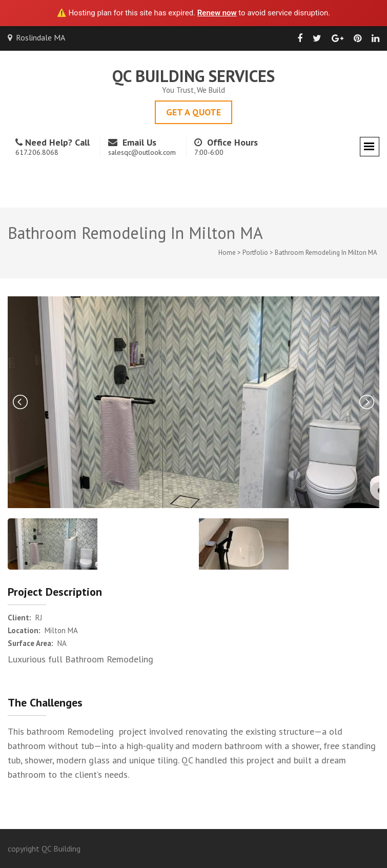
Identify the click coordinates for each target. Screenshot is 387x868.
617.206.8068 (37, 152)
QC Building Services (194, 76)
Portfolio (255, 253)
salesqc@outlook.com (142, 152)
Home (227, 253)
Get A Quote (194, 112)
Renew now (217, 13)
